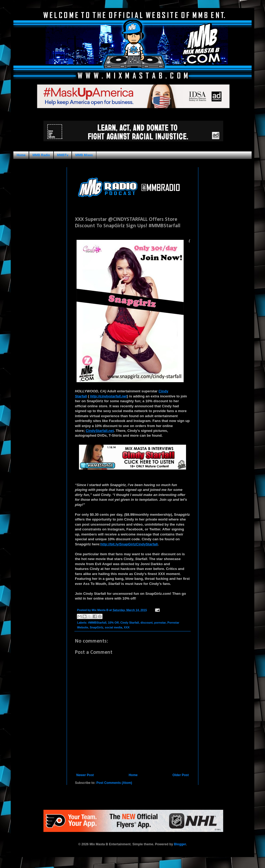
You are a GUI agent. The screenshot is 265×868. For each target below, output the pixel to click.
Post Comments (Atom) (114, 783)
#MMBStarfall (97, 623)
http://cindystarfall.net (108, 396)
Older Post (181, 775)
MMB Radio (41, 155)
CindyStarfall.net (100, 431)
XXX (127, 627)
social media (114, 627)
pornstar (160, 623)
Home (21, 155)
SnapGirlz (96, 627)
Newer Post (85, 775)
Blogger (180, 844)
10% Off (113, 623)
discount (147, 623)
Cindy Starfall (130, 623)
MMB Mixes (84, 155)
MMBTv (63, 155)
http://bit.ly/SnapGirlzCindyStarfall (129, 544)
